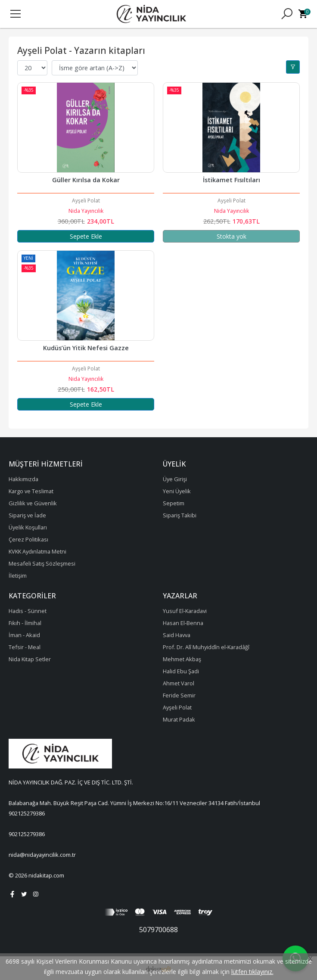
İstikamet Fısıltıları (232, 180)
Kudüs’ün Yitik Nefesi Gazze (86, 348)
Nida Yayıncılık (86, 211)
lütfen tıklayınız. (252, 972)
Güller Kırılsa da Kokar (86, 180)
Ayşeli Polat (86, 201)
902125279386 (27, 813)
